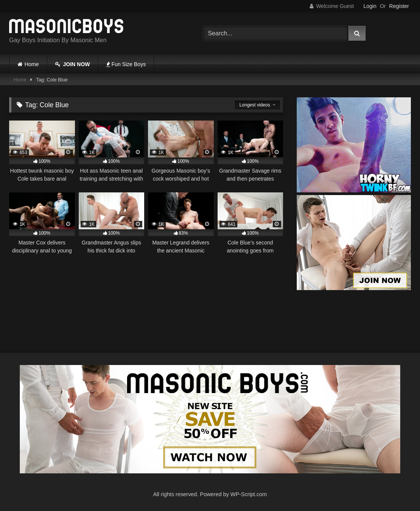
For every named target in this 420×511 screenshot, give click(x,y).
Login (370, 6)
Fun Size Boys (126, 64)
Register (399, 6)
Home (32, 64)
